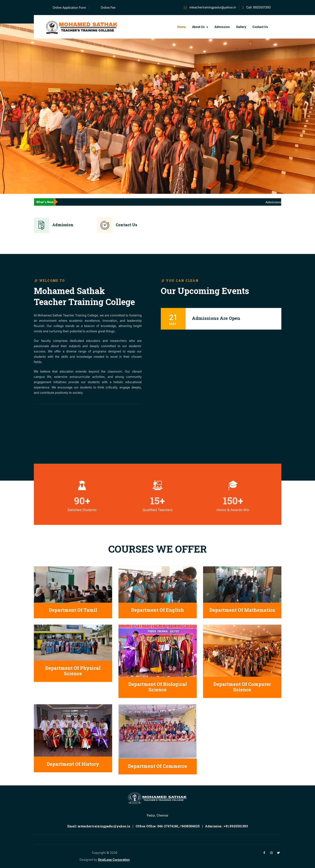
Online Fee (108, 8)
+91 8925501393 (236, 826)
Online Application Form (69, 8)
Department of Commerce (157, 766)
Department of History (73, 764)
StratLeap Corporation (114, 860)
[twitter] (279, 853)
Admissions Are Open (216, 318)
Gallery (241, 27)
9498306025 (191, 826)
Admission (222, 27)
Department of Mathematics (242, 610)
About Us (198, 27)
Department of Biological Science (158, 687)
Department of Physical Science (73, 671)
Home (182, 27)
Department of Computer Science (242, 687)
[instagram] (271, 853)
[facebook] (264, 853)
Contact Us (260, 27)
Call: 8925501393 (259, 7)
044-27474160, (168, 826)
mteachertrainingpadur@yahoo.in (213, 7)
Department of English (157, 610)
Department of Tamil (73, 610)
